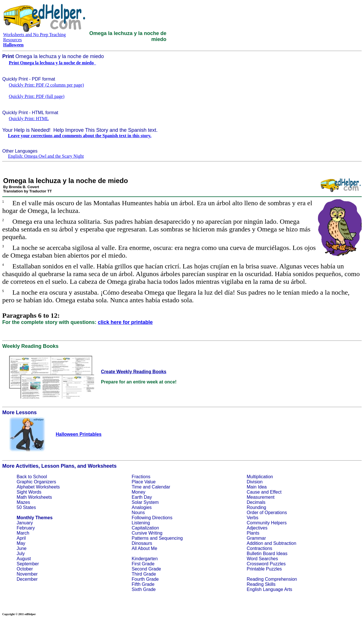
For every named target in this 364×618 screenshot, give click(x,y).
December (27, 579)
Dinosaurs (142, 543)
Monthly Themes (35, 518)
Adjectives (257, 528)
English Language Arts (269, 589)
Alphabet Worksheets (38, 487)
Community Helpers (266, 523)
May (21, 543)
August (24, 559)
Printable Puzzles (264, 569)
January (25, 523)
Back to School (32, 477)
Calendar (161, 487)
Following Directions (152, 518)
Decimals (256, 502)
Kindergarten (145, 559)
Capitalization (145, 528)
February (26, 528)
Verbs (252, 518)
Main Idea (257, 487)
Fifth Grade (143, 584)
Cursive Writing (147, 533)
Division (255, 482)
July (21, 554)
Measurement (260, 497)
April (21, 538)
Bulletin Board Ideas (267, 554)
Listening (141, 523)
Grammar (256, 538)
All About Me (144, 548)
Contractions (259, 548)
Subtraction (285, 543)
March (23, 533)
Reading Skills (261, 584)
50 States (26, 507)
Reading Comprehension (272, 579)
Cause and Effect (264, 492)
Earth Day (142, 497)
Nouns (138, 513)
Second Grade (146, 569)
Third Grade (144, 574)
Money (138, 492)
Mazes (23, 502)
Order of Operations (267, 513)
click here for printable (125, 322)
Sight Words (29, 492)
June (22, 548)
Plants (253, 533)
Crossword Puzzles (266, 564)
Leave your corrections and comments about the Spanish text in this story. (80, 136)
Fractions (141, 477)
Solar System (145, 502)
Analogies (142, 507)
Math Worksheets (34, 497)
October (25, 569)
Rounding (256, 507)
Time (137, 487)
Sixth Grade (144, 589)
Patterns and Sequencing (157, 538)
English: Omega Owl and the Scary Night (46, 156)
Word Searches (262, 559)
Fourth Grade (145, 579)
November (27, 574)
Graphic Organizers (37, 482)
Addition (255, 543)
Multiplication (260, 477)
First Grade (143, 564)
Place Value (144, 482)
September (28, 564)
